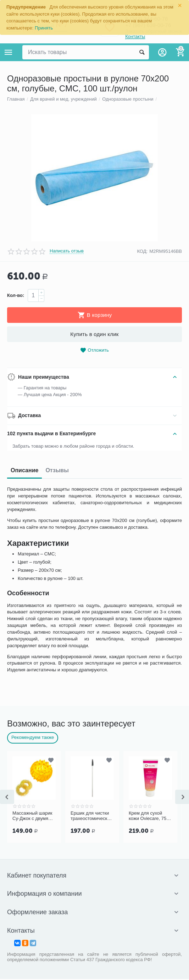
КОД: (142, 614)
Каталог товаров (9, 52)
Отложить (94, 713)
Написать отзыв (67, 614)
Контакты (135, 37)
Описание (24, 833)
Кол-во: (16, 658)
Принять (44, 28)
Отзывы (57, 833)
